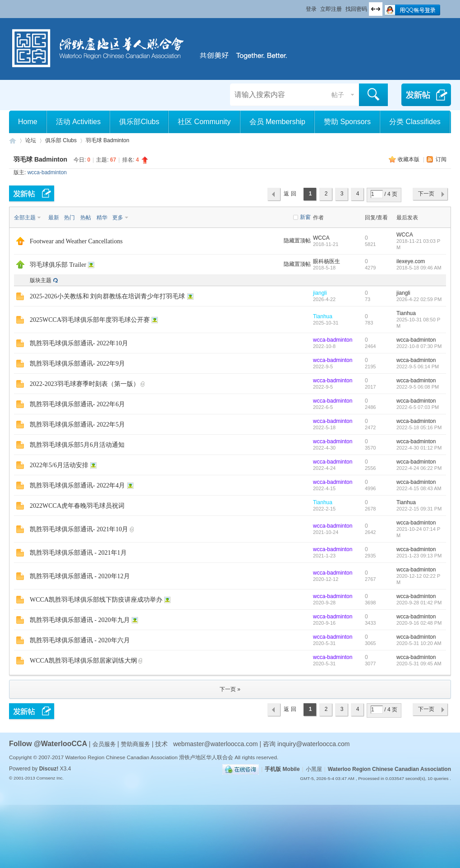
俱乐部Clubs (139, 122)
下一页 (426, 194)
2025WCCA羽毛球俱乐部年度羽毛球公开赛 (90, 320)
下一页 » (230, 689)
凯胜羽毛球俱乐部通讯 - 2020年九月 (80, 620)
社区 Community (204, 122)
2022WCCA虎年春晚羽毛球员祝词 (77, 506)
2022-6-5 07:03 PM (418, 407)
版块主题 (41, 280)
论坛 (31, 140)
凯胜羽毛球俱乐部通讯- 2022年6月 (77, 404)
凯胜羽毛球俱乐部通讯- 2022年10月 (79, 343)
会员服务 (105, 744)
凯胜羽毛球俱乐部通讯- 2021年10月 (79, 529)
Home (28, 122)
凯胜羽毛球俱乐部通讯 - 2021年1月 (78, 553)
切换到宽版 (376, 9)
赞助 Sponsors (347, 122)
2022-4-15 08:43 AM (419, 488)
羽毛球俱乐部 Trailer (58, 265)
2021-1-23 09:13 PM (419, 556)
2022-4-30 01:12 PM (419, 448)
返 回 (290, 194)
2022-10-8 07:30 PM (419, 346)
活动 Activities (78, 122)
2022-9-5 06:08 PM (418, 387)
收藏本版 (409, 159)
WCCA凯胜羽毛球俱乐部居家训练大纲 (83, 661)
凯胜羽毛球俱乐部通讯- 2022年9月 (77, 364)
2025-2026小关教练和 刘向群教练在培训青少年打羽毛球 (107, 296)
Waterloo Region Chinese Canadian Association (389, 769)
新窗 (305, 217)
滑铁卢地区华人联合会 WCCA (13, 141)
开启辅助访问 (302, 6)
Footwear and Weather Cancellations (76, 241)
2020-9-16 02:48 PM (419, 623)
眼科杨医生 (327, 261)
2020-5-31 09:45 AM (419, 664)
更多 (118, 218)
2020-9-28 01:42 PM (419, 603)
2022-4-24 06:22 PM (419, 468)
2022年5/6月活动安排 (59, 465)
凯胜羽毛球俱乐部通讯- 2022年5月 (77, 425)
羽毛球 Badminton (108, 140)
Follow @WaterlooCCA (48, 744)
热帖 (86, 218)
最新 (54, 218)
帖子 (338, 95)
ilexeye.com (411, 261)
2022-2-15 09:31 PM (419, 509)
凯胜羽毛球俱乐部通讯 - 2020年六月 (80, 640)
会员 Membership (277, 122)
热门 (69, 218)
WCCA (321, 238)
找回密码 (356, 9)
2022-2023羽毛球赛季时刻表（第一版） (85, 384)
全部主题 (25, 218)
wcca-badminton (47, 172)
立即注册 (331, 9)
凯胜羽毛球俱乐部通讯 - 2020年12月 (80, 576)
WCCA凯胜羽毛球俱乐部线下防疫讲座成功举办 (96, 600)
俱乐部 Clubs (61, 140)
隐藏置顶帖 (297, 241)
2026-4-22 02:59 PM (419, 299)
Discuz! (49, 769)
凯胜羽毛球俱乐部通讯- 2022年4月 (77, 485)
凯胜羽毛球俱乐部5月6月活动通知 (77, 445)
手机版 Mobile (282, 769)
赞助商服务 (136, 744)
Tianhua (323, 316)
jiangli (320, 293)
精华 (102, 218)
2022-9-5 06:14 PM (418, 367)
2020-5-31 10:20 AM (419, 643)
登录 (311, 9)
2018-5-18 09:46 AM (419, 268)
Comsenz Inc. (50, 778)
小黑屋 (314, 769)
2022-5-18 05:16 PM (419, 427)
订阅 (441, 159)
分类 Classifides (415, 122)
